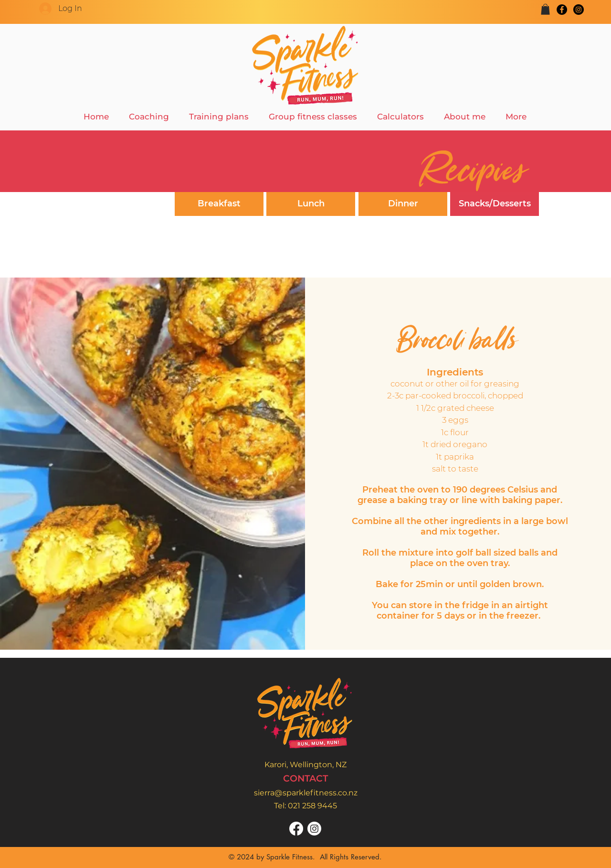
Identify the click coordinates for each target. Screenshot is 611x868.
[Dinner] (403, 204)
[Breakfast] (219, 204)
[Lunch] (311, 204)
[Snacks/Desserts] (495, 204)
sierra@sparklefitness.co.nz (306, 793)
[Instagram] (579, 10)
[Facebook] (562, 10)
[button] (545, 9)
